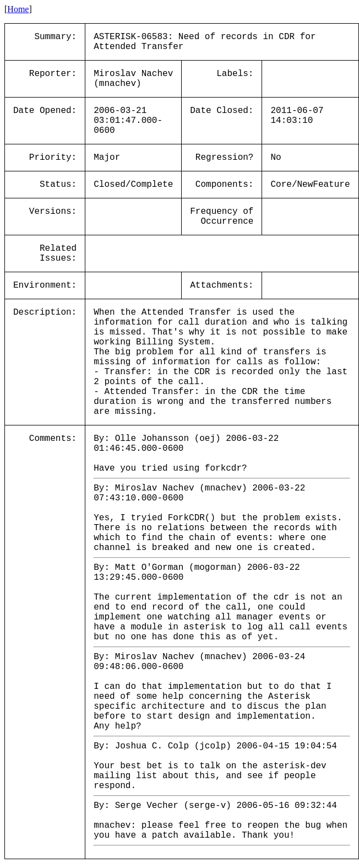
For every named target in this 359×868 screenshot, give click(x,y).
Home (18, 9)
